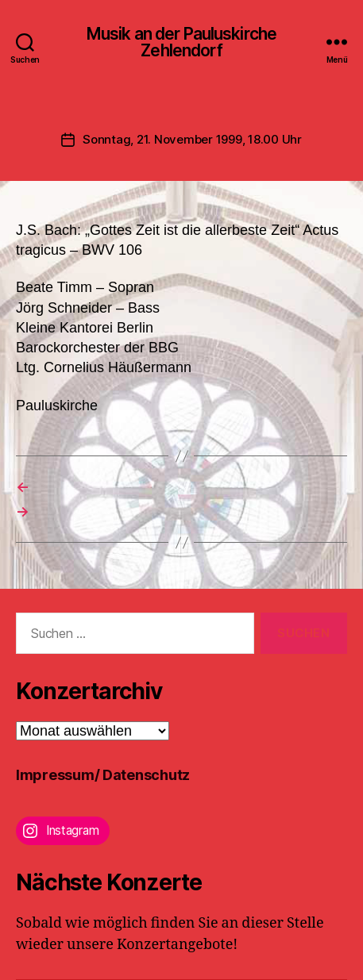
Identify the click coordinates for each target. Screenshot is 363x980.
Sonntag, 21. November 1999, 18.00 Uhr (192, 139)
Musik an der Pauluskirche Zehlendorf (181, 42)
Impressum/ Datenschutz (103, 775)
